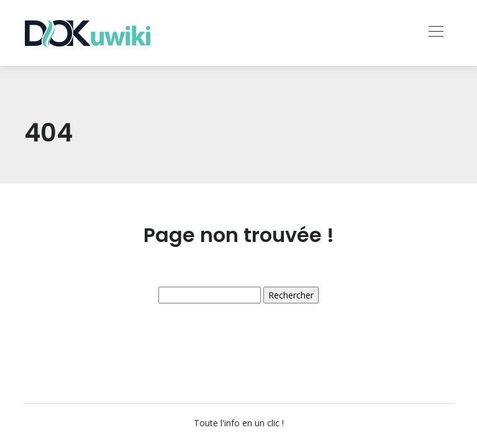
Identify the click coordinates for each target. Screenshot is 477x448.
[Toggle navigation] (435, 33)
